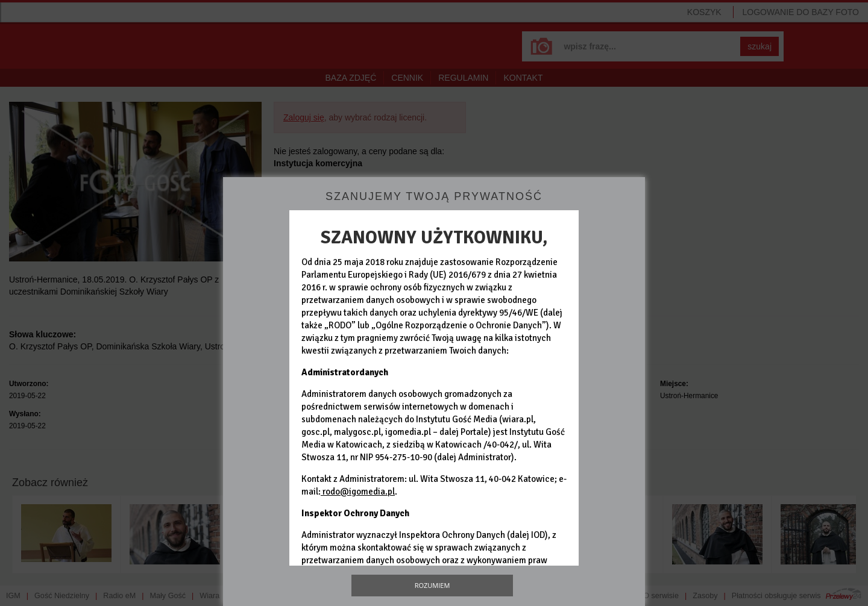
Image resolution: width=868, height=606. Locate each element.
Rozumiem (432, 585)
